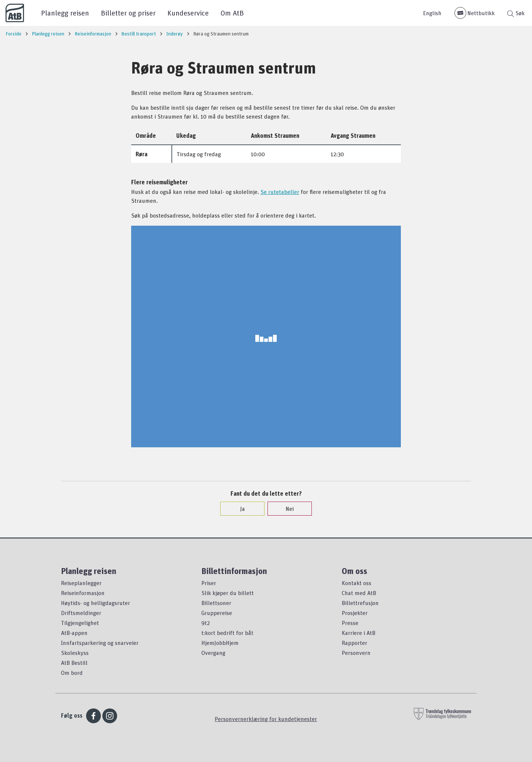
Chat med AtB (359, 593)
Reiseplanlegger (81, 583)
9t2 (206, 623)
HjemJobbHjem (220, 643)
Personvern (356, 653)
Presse (350, 623)
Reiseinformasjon (83, 593)
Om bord (72, 673)
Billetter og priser (128, 13)
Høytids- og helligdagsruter (96, 603)
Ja (239, 509)
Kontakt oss (357, 583)
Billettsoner (216, 603)
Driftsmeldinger (81, 613)
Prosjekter (355, 613)
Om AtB (232, 13)
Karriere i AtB (359, 633)
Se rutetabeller (280, 192)
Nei (286, 509)
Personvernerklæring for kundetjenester (266, 719)
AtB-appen (74, 633)
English (432, 13)
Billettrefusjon (360, 603)
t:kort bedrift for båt (227, 633)
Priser (209, 583)
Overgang (213, 653)
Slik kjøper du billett (228, 593)
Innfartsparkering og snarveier (100, 643)
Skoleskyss (75, 653)
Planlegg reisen (65, 13)
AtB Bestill (74, 663)
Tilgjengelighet (80, 623)
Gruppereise (217, 613)
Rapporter (354, 643)
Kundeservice (188, 13)
